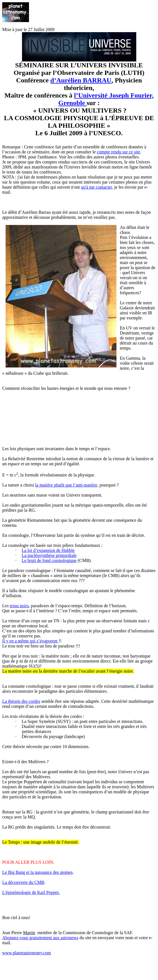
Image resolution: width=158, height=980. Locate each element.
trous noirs (19, 606)
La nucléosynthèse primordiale (49, 555)
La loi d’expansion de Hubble (48, 550)
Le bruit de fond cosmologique (49, 560)
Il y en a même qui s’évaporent (30, 641)
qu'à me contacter (96, 187)
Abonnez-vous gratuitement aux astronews (40, 938)
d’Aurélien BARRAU (81, 80)
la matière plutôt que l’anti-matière (66, 485)
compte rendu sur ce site (118, 152)
